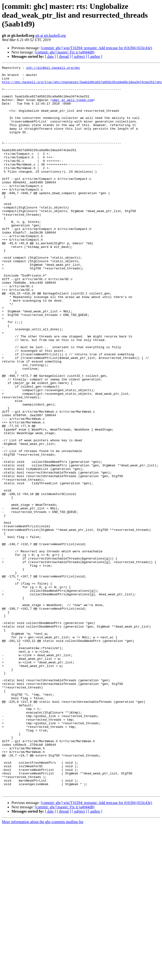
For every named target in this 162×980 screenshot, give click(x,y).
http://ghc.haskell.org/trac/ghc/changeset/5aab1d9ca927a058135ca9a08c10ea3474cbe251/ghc (82, 85)
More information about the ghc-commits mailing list (43, 967)
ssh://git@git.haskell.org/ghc (53, 68)
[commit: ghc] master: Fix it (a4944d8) (65, 52)
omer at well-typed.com (73, 107)
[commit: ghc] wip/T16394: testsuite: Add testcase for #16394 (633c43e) (97, 48)
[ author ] (95, 56)
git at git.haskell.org (51, 35)
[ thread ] (64, 56)
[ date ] (50, 56)
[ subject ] (79, 56)
